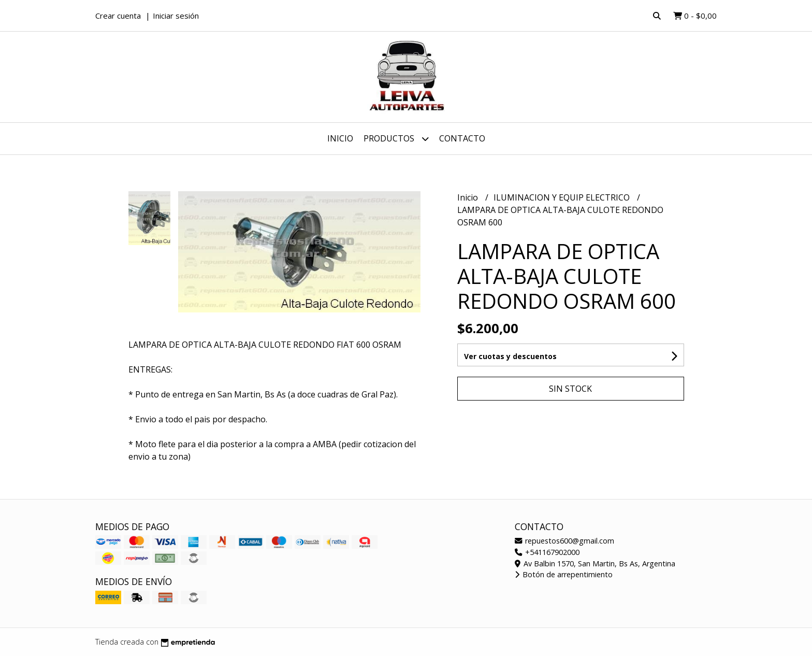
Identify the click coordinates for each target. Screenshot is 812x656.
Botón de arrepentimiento (564, 574)
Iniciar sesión (176, 16)
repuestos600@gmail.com (564, 541)
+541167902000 (547, 552)
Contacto (462, 138)
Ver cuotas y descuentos (510, 356)
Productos (396, 139)
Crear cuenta (118, 16)
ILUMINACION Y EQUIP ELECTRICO (563, 197)
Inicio (340, 138)
